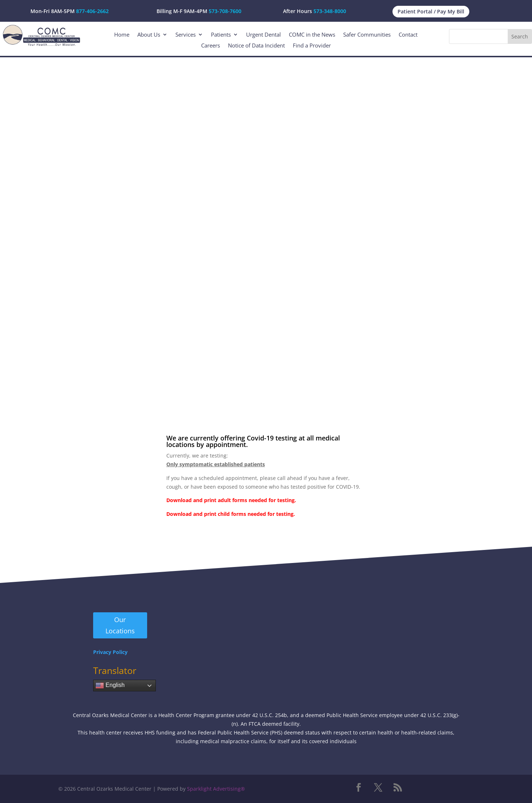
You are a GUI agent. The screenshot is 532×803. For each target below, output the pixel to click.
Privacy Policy (110, 652)
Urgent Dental (263, 35)
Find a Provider (312, 46)
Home (122, 35)
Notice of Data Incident (256, 46)
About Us (149, 35)
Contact (408, 35)
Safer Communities (367, 35)
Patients (221, 35)
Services (186, 35)
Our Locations (120, 625)
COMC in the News (312, 35)
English (110, 686)
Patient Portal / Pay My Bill (431, 11)
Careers (211, 46)
